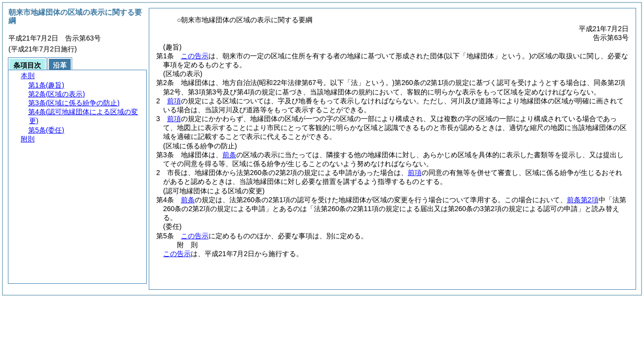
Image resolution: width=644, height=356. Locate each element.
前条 (229, 155)
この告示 (195, 56)
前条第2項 (583, 200)
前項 (174, 101)
